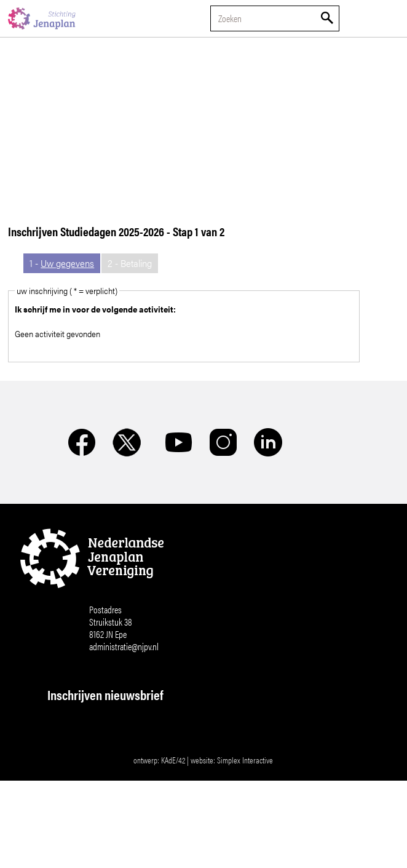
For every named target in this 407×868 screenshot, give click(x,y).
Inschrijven (140, 856)
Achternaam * (78, 805)
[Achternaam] (140, 824)
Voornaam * (74, 764)
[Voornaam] (140, 783)
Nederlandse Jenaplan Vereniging (42, 18)
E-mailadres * (78, 724)
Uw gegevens (67, 263)
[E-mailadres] (140, 743)
